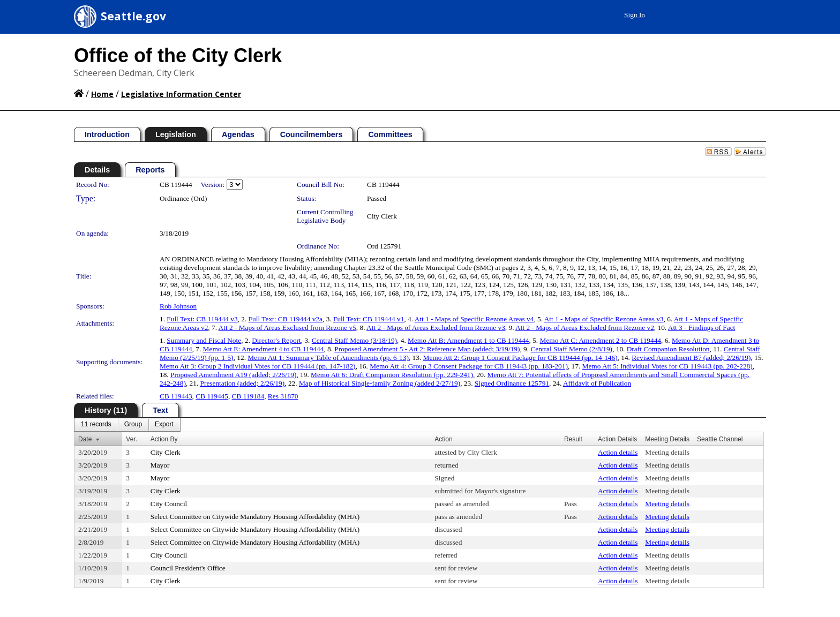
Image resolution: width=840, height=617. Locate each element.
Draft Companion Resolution (668, 349)
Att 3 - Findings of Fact (702, 328)
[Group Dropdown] (133, 425)
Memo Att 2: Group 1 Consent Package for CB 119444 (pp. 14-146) (520, 358)
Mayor (160, 465)
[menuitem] (96, 425)
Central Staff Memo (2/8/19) (571, 349)
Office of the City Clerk (178, 55)
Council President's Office (188, 568)
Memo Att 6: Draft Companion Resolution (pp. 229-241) (392, 375)
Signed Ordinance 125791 (512, 383)
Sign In (635, 15)
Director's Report (276, 340)
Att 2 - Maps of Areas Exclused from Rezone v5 (287, 328)
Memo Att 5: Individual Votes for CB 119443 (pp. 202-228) (667, 366)
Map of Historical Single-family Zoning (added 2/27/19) (380, 383)
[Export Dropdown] (164, 425)
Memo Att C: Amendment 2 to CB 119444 (601, 340)
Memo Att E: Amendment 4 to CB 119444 (264, 349)
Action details (618, 452)
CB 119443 (176, 396)
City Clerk (382, 216)
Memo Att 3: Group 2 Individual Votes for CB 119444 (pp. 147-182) (258, 366)
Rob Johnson (178, 306)
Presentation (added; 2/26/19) (243, 383)
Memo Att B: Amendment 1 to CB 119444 (468, 340)
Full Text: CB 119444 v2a (286, 319)
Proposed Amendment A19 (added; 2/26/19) (233, 375)
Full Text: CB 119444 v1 (369, 319)
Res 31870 (283, 396)
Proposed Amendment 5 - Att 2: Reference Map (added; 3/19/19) (427, 349)
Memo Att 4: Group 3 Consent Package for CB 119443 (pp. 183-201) (469, 366)
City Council (169, 504)
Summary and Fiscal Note (204, 340)
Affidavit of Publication (597, 383)
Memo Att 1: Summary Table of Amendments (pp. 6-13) (328, 358)
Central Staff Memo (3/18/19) (354, 340)
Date (85, 439)
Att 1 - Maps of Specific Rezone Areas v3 (604, 319)
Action (443, 439)
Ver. (132, 439)
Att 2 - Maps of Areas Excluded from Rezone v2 (585, 328)
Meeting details (667, 452)
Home (102, 94)
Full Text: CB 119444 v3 (202, 319)
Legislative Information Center (181, 94)
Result (573, 439)
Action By (164, 439)
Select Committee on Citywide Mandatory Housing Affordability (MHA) (255, 517)
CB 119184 (248, 396)
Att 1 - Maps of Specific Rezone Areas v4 (474, 319)
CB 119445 (212, 396)
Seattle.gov (133, 16)
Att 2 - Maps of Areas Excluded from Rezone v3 (436, 328)
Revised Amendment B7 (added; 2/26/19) (691, 358)
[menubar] (127, 425)
